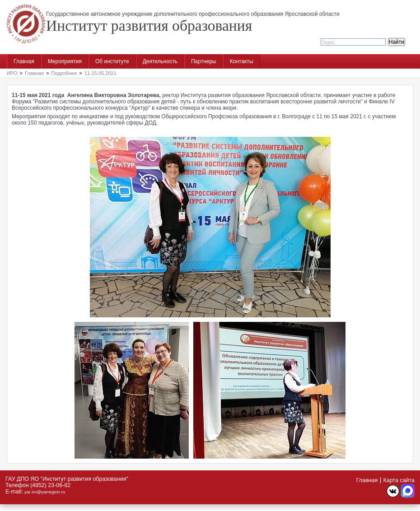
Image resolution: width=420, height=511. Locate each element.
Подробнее (64, 73)
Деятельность (160, 61)
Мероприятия (65, 61)
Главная (24, 61)
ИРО (12, 73)
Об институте (112, 61)
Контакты (242, 61)
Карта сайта (399, 480)
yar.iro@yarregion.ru (45, 492)
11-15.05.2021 (100, 73)
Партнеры (204, 61)
